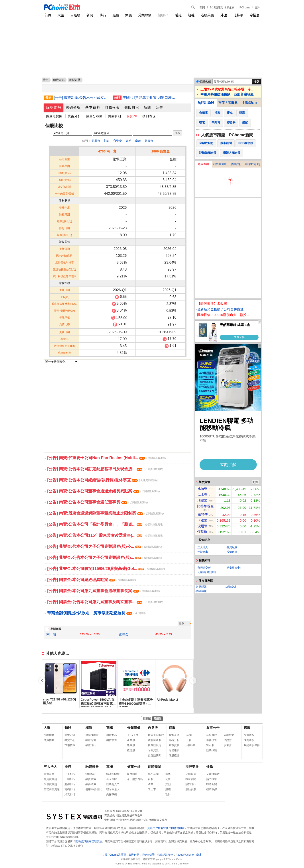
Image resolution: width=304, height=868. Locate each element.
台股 (151, 779)
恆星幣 (202, 532)
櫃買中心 (70, 740)
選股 (116, 15)
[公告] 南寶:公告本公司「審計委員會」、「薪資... (105, 524)
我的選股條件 (252, 745)
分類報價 (145, 15)
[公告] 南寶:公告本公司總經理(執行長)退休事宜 (103, 480)
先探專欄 (112, 794)
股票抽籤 (212, 750)
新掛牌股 (212, 735)
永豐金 (118, 141)
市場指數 (70, 745)
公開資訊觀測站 (207, 572)
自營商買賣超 (52, 789)
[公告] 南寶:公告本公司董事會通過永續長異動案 (103, 491)
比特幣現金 (205, 506)
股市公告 (213, 728)
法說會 (228, 740)
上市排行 (70, 774)
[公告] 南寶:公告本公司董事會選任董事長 (97, 502)
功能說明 (231, 587)
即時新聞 (155, 767)
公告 (159, 107)
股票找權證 (92, 735)
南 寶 (51, 634)
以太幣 (203, 494)
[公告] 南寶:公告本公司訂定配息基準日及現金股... (105, 469)
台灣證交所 (204, 568)
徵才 (199, 855)
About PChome (185, 855)
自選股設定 (155, 745)
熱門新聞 (153, 774)
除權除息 (229, 735)
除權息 (254, 15)
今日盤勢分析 (135, 779)
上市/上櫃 (133, 735)
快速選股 (249, 735)
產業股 (131, 740)
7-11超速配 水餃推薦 (222, 7)
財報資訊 (153, 750)
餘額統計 (91, 774)
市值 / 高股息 (228, 103)
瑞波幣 (202, 500)
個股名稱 (205, 82)
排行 (103, 15)
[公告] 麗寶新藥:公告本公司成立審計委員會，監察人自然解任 (82, 98)
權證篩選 (91, 740)
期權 (191, 15)
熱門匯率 (212, 779)
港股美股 (207, 15)
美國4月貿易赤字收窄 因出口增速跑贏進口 (150, 98)
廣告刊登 (134, 855)
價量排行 (236, 164)
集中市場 (70, 735)
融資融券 (232, 547)
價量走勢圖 (54, 116)
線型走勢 (54, 107)
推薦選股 (249, 740)
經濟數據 (212, 789)
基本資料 (93, 107)
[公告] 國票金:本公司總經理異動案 (91, 580)
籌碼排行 (70, 789)
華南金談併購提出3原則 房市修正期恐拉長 (96, 613)
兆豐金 (149, 141)
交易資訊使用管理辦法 (89, 841)
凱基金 (96, 141)
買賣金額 (49, 774)
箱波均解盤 (113, 774)
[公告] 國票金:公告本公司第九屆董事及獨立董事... (105, 602)
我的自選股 (220, 164)
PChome (245, 7)
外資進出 (203, 552)
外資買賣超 (50, 779)
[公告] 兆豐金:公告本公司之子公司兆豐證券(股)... (104, 558)
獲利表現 (149, 116)
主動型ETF (250, 103)
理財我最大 (113, 789)
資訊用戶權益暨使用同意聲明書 (166, 828)
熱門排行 (191, 784)
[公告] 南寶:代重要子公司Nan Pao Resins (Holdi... (106, 458)
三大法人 (203, 547)
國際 (168, 774)
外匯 (224, 15)
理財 (168, 794)
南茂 (138, 141)
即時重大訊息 (253, 164)
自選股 (75, 15)
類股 (129, 15)
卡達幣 (202, 520)
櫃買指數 (49, 740)
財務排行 (70, 784)
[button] (193, 681)
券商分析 (134, 767)
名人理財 (112, 779)
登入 (258, 7)
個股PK (163, 15)
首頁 (48, 15)
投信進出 (232, 552)
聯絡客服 (201, 591)
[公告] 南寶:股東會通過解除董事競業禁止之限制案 (105, 513)
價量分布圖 (94, 116)
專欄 (110, 767)
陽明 (129, 141)
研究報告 (132, 774)
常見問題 (201, 587)
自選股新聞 (155, 755)
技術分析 (74, 116)
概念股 (131, 750)
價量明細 (114, 116)
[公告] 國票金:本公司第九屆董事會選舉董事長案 (103, 591)
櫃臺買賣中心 (235, 568)
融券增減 (91, 784)
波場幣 (203, 526)
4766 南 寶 (107, 151)
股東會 (228, 745)
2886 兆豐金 (161, 151)
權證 (178, 15)
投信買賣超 (50, 784)
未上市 (152, 789)
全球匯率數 (213, 774)
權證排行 (91, 745)
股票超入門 (113, 784)
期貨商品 (112, 735)
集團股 (131, 745)
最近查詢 (203, 164)
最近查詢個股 (156, 735)
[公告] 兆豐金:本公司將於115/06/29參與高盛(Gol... (106, 569)
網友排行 (70, 794)
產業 (151, 784)
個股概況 (132, 107)
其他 (168, 784)
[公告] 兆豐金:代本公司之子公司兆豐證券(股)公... (104, 546)
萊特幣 (203, 514)
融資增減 (91, 779)
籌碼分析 (73, 107)
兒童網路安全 (165, 855)
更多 (181, 623)
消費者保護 (148, 855)
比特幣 (238, 15)
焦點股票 (191, 789)
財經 (168, 789)
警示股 (210, 745)
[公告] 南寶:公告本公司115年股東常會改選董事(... (105, 535)
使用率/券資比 (94, 789)
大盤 (61, 15)
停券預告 (212, 740)
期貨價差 (112, 740)
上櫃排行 (70, 779)
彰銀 (107, 141)
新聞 (202, 7)
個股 (172, 728)
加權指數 (49, 735)
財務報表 (112, 107)
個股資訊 (59, 80)
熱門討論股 (206, 103)
